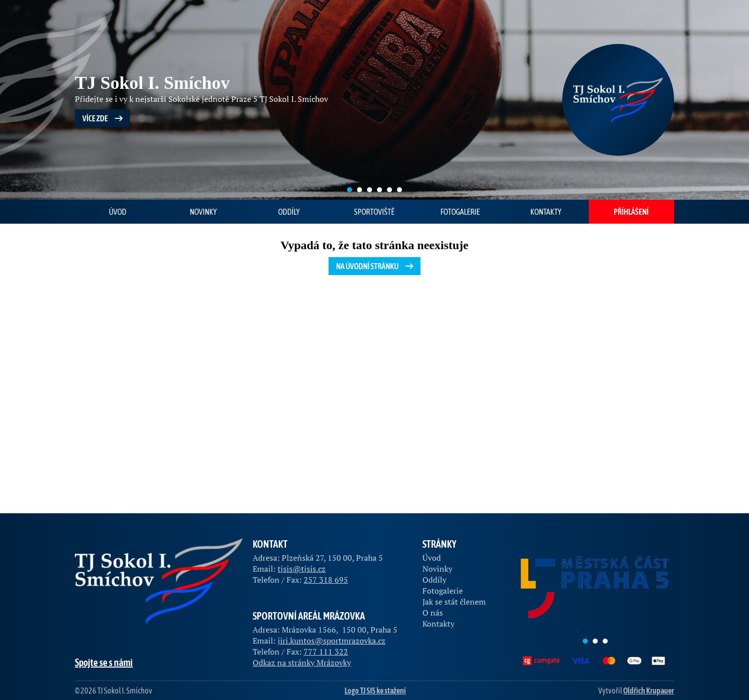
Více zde (104, 118)
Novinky (203, 212)
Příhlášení (631, 212)
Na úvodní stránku (376, 266)
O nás (433, 613)
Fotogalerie (460, 212)
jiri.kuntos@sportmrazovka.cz (332, 641)
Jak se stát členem (454, 602)
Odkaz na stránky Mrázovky (302, 663)
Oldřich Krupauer (649, 691)
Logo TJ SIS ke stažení (375, 691)
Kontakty (546, 212)
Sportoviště (374, 212)
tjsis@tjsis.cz (302, 569)
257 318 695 (326, 580)
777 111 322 (326, 652)
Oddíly (289, 212)
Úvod (118, 212)
